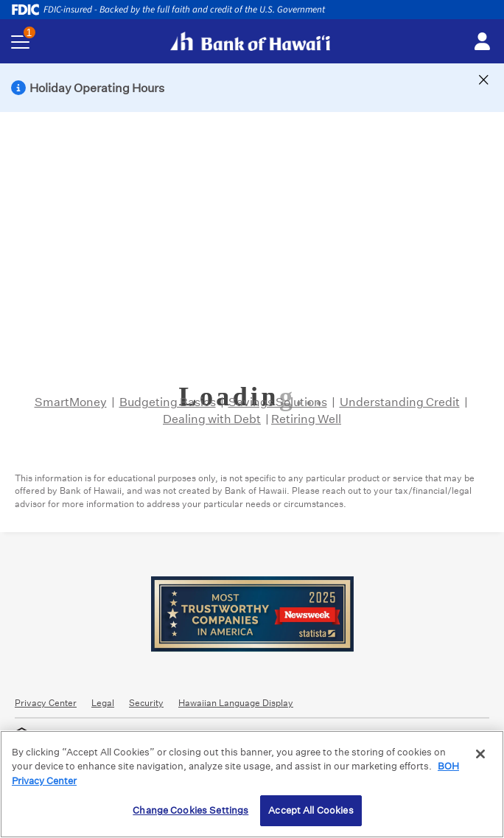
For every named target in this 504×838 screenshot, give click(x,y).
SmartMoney (71, 402)
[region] (252, 784)
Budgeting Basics (168, 402)
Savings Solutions (278, 402)
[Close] (480, 754)
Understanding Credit (400, 402)
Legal (103, 703)
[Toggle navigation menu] (20, 42)
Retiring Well (306, 419)
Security (146, 703)
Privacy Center (46, 703)
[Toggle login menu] (482, 42)
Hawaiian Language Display (236, 703)
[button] (252, 88)
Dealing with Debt (212, 419)
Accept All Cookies (311, 810)
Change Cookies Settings (190, 810)
